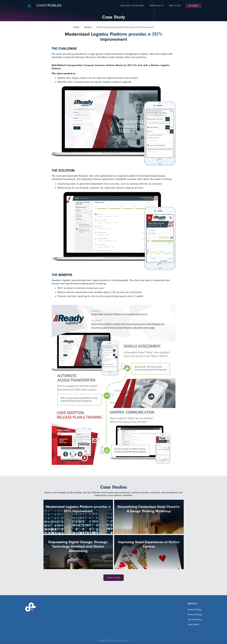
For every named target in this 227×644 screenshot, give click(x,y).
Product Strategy (195, 615)
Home (76, 27)
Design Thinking (194, 610)
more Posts (114, 578)
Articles (88, 27)
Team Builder (193, 625)
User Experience (195, 620)
